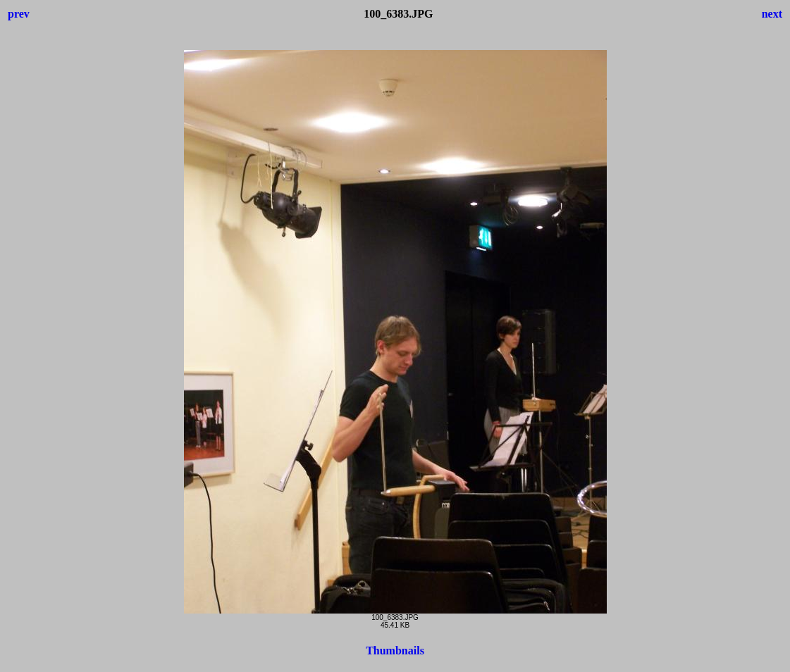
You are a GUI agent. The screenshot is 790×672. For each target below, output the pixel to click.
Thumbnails (395, 651)
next (772, 14)
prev (19, 14)
